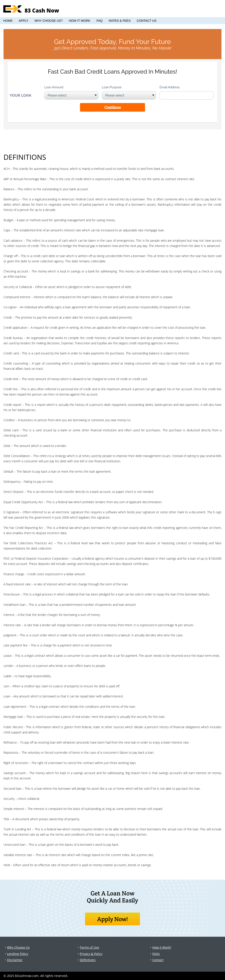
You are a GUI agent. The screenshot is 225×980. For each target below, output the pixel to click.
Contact (158, 960)
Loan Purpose (112, 87)
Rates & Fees (120, 21)
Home (8, 21)
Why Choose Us (18, 947)
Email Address (170, 87)
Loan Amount (54, 87)
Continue (113, 107)
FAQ (100, 21)
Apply (24, 21)
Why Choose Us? (49, 21)
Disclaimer (15, 960)
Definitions (88, 960)
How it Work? (162, 947)
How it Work (80, 21)
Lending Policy (18, 954)
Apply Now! (113, 919)
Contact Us (147, 21)
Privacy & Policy (91, 954)
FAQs (156, 954)
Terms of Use (89, 947)
